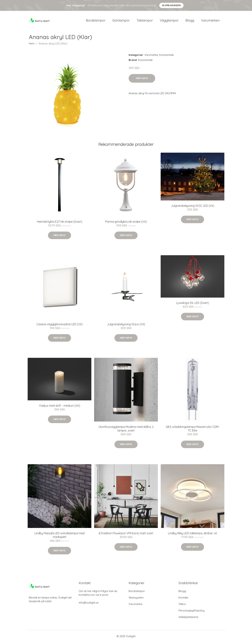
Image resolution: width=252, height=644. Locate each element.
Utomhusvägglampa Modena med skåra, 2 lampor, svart (126, 431)
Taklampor (145, 21)
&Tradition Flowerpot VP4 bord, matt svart (126, 535)
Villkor (182, 606)
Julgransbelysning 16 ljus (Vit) (126, 326)
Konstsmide (167, 57)
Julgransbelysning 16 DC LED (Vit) (193, 207)
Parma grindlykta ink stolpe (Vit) (126, 223)
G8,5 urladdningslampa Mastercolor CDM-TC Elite (193, 431)
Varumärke (151, 57)
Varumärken (210, 21)
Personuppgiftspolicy (192, 612)
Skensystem (136, 599)
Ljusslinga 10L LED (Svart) (193, 305)
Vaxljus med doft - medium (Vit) (60, 407)
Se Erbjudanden (171, 5)
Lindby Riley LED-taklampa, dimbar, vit (192, 535)
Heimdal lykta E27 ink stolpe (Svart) (60, 223)
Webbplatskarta (188, 619)
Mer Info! (142, 80)
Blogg (190, 21)
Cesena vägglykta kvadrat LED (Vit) (59, 326)
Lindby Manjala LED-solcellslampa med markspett (59, 537)
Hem (32, 45)
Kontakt (183, 599)
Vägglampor (169, 21)
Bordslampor (96, 21)
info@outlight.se (89, 604)
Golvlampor (121, 21)
